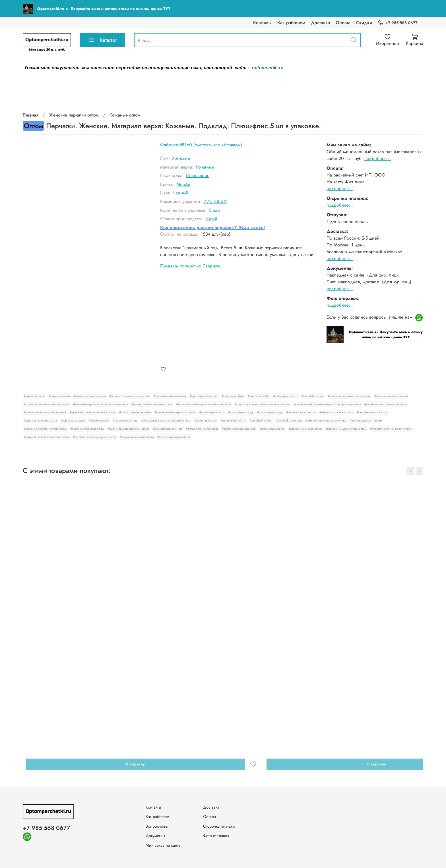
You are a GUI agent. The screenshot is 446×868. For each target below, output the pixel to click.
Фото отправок (216, 836)
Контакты (262, 23)
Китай (212, 219)
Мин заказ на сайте (163, 845)
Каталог (103, 40)
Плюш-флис (198, 176)
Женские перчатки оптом (74, 115)
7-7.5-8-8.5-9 (215, 201)
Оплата (343, 23)
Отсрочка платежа (219, 826)
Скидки (364, 23)
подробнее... (378, 158)
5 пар (214, 210)
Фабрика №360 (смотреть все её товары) (201, 145)
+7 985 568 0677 (398, 23)
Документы (155, 836)
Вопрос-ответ (157, 826)
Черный (180, 193)
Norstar (184, 184)
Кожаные (205, 167)
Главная (31, 115)
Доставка (320, 23)
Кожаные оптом (125, 115)
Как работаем (291, 23)
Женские (181, 158)
